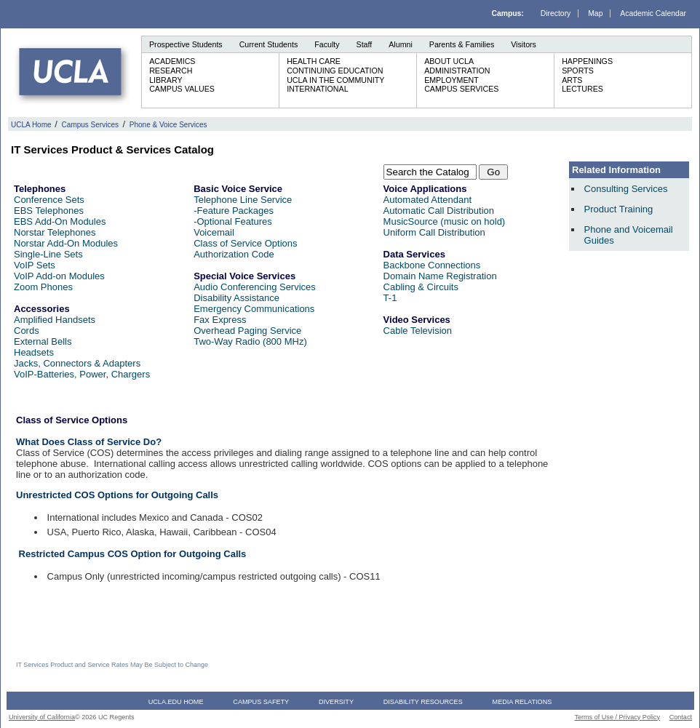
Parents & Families (462, 44)
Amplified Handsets (55, 320)
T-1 (390, 298)
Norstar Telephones (55, 232)
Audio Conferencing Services (255, 287)
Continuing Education (335, 71)
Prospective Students (186, 44)
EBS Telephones (49, 211)
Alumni (401, 44)
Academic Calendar (653, 13)
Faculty (327, 44)
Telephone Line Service (243, 200)
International (317, 89)
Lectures (582, 89)
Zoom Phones (43, 287)
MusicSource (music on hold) (445, 221)
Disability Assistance (236, 298)
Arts (572, 80)
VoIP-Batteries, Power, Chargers (82, 374)
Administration (457, 71)
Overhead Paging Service (247, 331)
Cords (27, 331)
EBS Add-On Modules (60, 221)
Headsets (34, 352)
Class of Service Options (245, 243)
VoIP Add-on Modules (59, 276)
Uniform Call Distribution (434, 232)
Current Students (269, 44)
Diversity (336, 702)
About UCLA (449, 61)
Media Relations (522, 702)
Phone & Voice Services (168, 125)
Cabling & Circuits (421, 287)
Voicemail (214, 232)
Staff (365, 44)
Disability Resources (423, 702)
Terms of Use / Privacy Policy (617, 717)
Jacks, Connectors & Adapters (77, 363)
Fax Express (220, 320)
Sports (578, 71)
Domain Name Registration (440, 276)
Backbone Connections (432, 265)
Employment (452, 80)
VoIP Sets (35, 265)
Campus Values (182, 89)
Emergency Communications (254, 309)
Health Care (314, 61)
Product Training (619, 209)
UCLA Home (31, 125)
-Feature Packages (234, 211)
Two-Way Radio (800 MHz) (250, 341)
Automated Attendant (427, 200)
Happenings (587, 61)
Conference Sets (49, 200)
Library (166, 80)
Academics (172, 61)
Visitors (524, 44)
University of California (42, 717)
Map (595, 13)
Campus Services (461, 89)
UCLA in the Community (335, 80)
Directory (556, 13)
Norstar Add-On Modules (66, 243)
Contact (681, 717)
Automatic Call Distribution (439, 211)
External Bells (43, 341)
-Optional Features (233, 221)
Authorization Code (234, 254)
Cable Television (418, 331)
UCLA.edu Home (176, 702)
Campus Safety (261, 702)
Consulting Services (626, 189)
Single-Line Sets (48, 254)
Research (171, 71)
